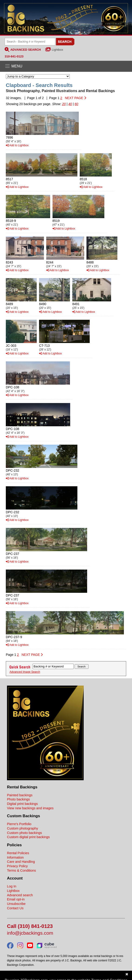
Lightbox (58, 50)
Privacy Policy (17, 866)
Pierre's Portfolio (19, 824)
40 (70, 104)
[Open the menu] (66, 66)
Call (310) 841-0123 (30, 926)
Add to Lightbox (17, 145)
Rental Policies (18, 853)
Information (15, 857)
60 (76, 104)
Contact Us (15, 908)
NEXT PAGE (76, 98)
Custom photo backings (24, 833)
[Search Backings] (30, 42)
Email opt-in (16, 899)
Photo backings (18, 799)
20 (64, 104)
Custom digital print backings (28, 837)
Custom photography (23, 828)
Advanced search (20, 895)
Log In (12, 886)
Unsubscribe (16, 904)
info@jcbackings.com (30, 933)
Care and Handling (21, 862)
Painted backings (20, 795)
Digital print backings (22, 804)
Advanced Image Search (25, 672)
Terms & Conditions (21, 870)
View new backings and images (30, 808)
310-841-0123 (14, 56)
